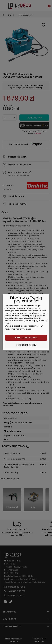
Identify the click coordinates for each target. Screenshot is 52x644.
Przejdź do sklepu (26, 338)
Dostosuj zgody (26, 345)
